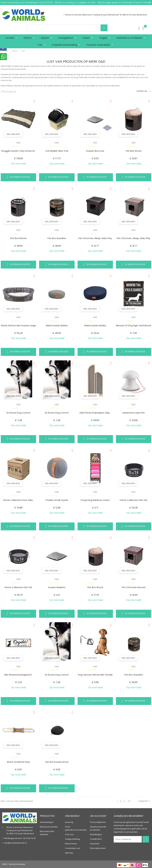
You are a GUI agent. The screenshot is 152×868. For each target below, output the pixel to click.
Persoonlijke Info (98, 822)
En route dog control (18, 413)
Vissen (88, 38)
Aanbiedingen (47, 822)
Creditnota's (96, 839)
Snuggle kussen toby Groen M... (18, 151)
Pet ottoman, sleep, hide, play (95, 238)
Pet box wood (134, 151)
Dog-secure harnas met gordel (95, 675)
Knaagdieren (68, 38)
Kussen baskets (57, 587)
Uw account (98, 816)
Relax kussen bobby (57, 325)
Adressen (95, 844)
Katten (30, 38)
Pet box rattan (19, 238)
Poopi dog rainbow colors (95, 500)
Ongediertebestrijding (67, 45)
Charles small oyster (57, 500)
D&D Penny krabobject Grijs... (95, 413)
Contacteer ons (73, 848)
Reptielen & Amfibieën (132, 38)
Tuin (42, 45)
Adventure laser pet (134, 413)
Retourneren (71, 844)
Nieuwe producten (49, 827)
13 (129, 801)
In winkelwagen (18, 177)
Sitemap (69, 853)
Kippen (47, 38)
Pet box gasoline (57, 238)
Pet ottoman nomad (134, 587)
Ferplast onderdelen (100, 45)
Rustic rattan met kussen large (19, 325)
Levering (69, 822)
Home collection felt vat (134, 500)
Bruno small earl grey (19, 762)
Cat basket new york (57, 151)
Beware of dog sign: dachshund (134, 325)
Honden (12, 38)
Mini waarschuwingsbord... (19, 675)
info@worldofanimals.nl (15, 843)
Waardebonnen (98, 848)
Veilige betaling (73, 839)
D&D (19, 143)
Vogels (105, 38)
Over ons (69, 834)
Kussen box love (95, 151)
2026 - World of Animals (14, 864)
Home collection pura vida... (19, 500)
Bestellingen (96, 834)
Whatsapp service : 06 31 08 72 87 (20, 838)
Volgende (144, 801)
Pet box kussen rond (57, 762)
